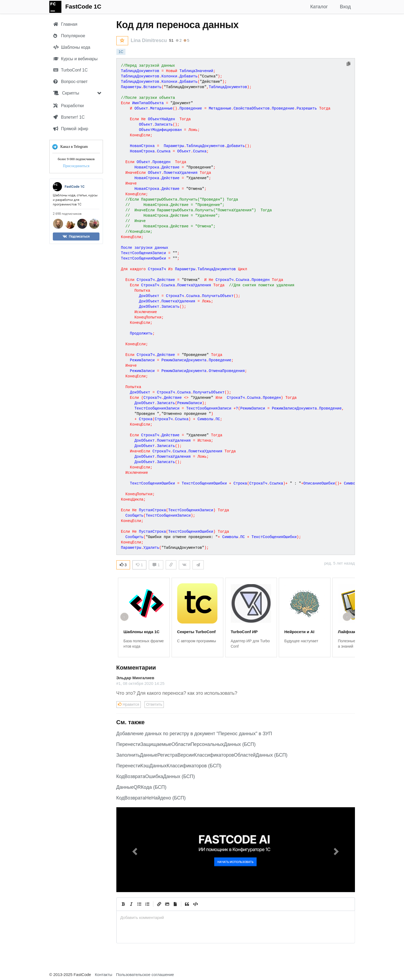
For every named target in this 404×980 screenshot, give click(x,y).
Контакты (104, 975)
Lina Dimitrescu (149, 40)
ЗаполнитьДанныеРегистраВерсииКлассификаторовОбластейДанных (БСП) (202, 755)
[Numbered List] (147, 904)
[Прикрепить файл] (175, 904)
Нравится (129, 704)
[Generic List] (139, 904)
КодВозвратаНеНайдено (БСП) (151, 798)
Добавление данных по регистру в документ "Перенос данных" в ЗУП (194, 734)
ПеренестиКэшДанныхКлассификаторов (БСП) (169, 766)
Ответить (154, 704)
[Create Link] (159, 904)
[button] (134, 850)
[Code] (195, 904)
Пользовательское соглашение (145, 975)
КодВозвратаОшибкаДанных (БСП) (156, 776)
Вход (345, 7)
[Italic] (131, 904)
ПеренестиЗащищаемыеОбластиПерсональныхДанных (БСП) (186, 744)
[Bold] (123, 904)
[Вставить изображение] (167, 904)
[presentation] (236, 917)
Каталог (319, 7)
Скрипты (66, 93)
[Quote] (187, 904)
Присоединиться (76, 166)
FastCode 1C (83, 7)
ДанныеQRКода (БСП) (141, 787)
